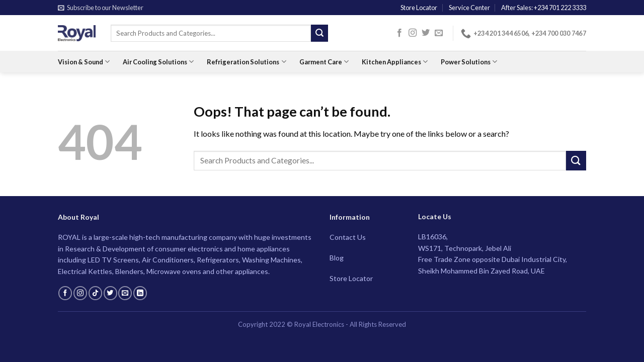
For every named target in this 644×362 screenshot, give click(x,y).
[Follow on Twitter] (426, 33)
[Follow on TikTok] (95, 293)
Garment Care (324, 62)
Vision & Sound (84, 62)
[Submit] (319, 33)
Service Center (469, 8)
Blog (337, 258)
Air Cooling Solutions (158, 62)
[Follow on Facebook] (399, 33)
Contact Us (348, 237)
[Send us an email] (439, 33)
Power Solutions (469, 62)
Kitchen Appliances (395, 62)
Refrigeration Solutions (246, 62)
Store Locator (419, 8)
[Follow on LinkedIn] (140, 293)
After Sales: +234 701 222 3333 (544, 8)
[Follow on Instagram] (413, 33)
